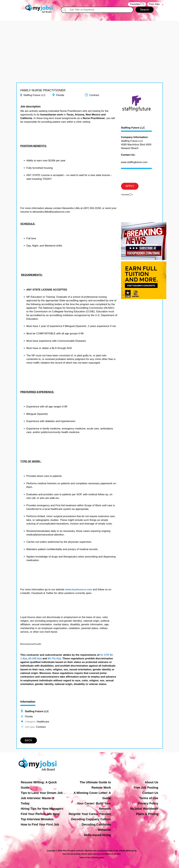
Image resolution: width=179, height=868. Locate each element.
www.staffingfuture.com (134, 162)
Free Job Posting (146, 788)
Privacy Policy (148, 803)
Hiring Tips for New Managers (42, 809)
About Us (152, 782)
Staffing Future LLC (133, 128)
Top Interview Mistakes (37, 819)
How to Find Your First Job (40, 824)
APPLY (130, 186)
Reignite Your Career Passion (90, 814)
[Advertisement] (89, 42)
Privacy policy (98, 858)
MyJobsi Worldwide (144, 809)
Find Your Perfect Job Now (40, 814)
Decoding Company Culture (91, 819)
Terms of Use (149, 798)
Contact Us (150, 793)
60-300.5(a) (35, 658)
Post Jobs (154, 4)
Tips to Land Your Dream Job (42, 793)
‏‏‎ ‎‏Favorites (137, 4)
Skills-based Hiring (97, 835)
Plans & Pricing (147, 814)
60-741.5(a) (54, 658)
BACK (29, 740)
